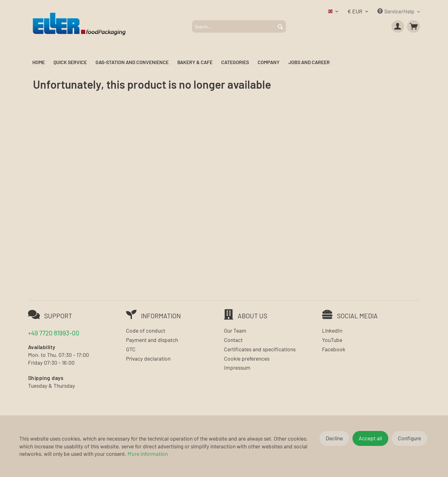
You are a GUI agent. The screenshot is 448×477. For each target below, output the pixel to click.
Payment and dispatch (152, 340)
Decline (334, 438)
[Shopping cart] (413, 26)
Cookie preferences (247, 358)
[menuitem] (239, 26)
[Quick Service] (70, 62)
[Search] (280, 26)
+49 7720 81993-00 (54, 333)
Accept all (370, 438)
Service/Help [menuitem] (397, 11)
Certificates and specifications (260, 349)
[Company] (269, 62)
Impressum (237, 367)
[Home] (39, 62)
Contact (233, 340)
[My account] (398, 26)
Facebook (334, 349)
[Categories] (235, 62)
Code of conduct (146, 330)
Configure (409, 438)
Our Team (235, 330)
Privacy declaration (148, 358)
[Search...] (239, 26)
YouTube (332, 340)
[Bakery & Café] (195, 62)
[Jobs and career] (309, 62)
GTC (131, 349)
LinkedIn (332, 330)
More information (148, 454)
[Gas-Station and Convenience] (132, 62)
